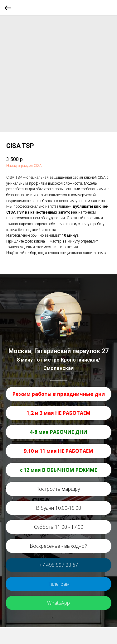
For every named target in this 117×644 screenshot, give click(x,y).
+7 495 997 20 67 (59, 565)
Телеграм (59, 584)
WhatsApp (58, 603)
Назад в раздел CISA (24, 166)
